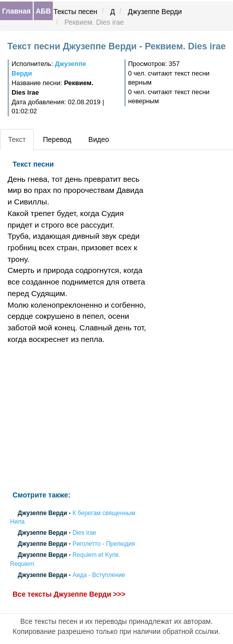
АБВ (43, 11)
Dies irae (84, 533)
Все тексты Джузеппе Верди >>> (69, 594)
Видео (99, 139)
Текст (17, 139)
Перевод (57, 139)
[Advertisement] (78, 418)
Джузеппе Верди (155, 12)
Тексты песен (75, 12)
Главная (16, 11)
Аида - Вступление (99, 575)
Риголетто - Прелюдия (104, 544)
